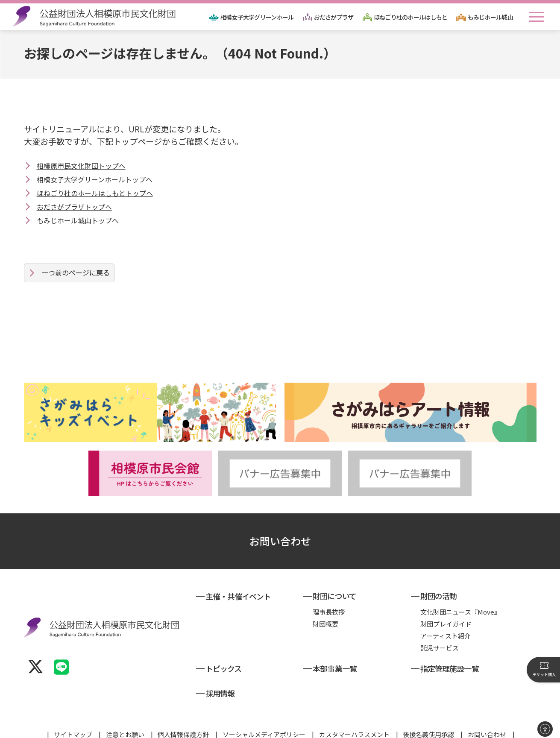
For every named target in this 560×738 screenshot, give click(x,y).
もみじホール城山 (490, 17)
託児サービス (440, 633)
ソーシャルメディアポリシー (264, 719)
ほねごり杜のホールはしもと (411, 17)
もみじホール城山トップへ (78, 220)
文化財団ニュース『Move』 (460, 597)
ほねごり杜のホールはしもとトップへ (95, 193)
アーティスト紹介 (446, 621)
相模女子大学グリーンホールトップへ (95, 179)
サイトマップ (73, 719)
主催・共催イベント (238, 581)
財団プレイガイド (446, 609)
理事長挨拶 (329, 597)
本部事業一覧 (335, 653)
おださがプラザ (334, 17)
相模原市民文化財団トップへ (81, 166)
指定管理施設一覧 (450, 653)
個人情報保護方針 (183, 719)
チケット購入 (544, 669)
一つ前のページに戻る (76, 272)
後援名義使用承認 (428, 719)
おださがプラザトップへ (74, 207)
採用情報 (220, 678)
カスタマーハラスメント (354, 719)
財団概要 (325, 609)
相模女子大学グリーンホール (257, 17)
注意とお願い (125, 719)
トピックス (224, 653)
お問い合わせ (280, 526)
